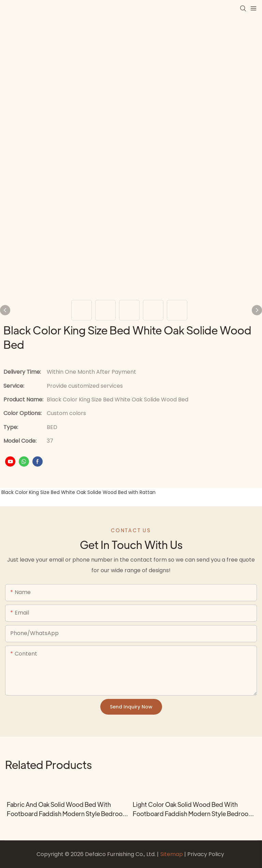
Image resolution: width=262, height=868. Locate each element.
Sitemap (172, 854)
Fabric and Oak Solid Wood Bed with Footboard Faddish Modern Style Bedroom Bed (67, 809)
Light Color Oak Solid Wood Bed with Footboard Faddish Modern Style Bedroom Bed (193, 809)
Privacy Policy (206, 854)
